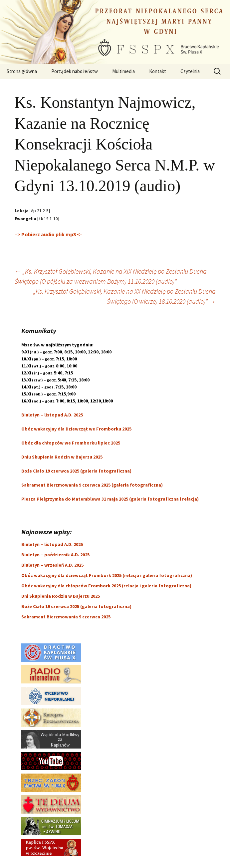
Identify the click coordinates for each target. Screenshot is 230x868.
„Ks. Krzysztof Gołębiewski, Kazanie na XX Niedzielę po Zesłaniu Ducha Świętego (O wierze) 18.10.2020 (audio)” (124, 296)
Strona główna (22, 71)
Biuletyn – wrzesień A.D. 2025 (52, 565)
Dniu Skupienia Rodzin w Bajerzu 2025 (62, 457)
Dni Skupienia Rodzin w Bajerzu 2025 (61, 596)
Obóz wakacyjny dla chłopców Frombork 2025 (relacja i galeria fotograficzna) (106, 586)
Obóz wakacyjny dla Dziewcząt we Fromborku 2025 (76, 429)
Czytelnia (190, 71)
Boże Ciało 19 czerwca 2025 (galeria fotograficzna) (76, 471)
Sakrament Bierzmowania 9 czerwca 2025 (66, 617)
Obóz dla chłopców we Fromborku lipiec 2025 (71, 443)
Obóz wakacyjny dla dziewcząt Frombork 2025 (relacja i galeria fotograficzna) (107, 575)
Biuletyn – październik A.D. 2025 (55, 555)
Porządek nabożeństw (75, 71)
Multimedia (123, 71)
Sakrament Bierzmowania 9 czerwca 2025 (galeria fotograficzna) (92, 485)
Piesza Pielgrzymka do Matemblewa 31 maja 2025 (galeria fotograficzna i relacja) (110, 499)
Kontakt (158, 71)
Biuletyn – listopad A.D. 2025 (52, 415)
